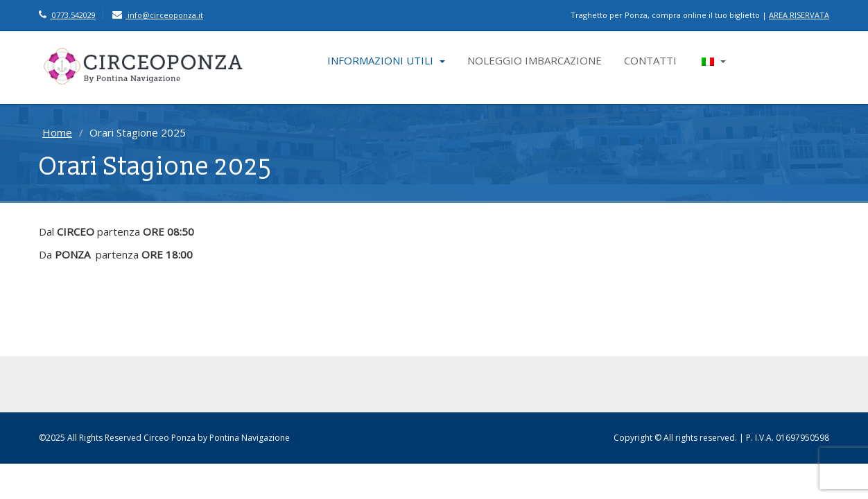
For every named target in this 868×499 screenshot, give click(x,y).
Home (57, 132)
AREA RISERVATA (799, 15)
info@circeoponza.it (158, 15)
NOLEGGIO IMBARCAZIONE (535, 60)
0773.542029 (67, 15)
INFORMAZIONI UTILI (386, 60)
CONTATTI (650, 60)
